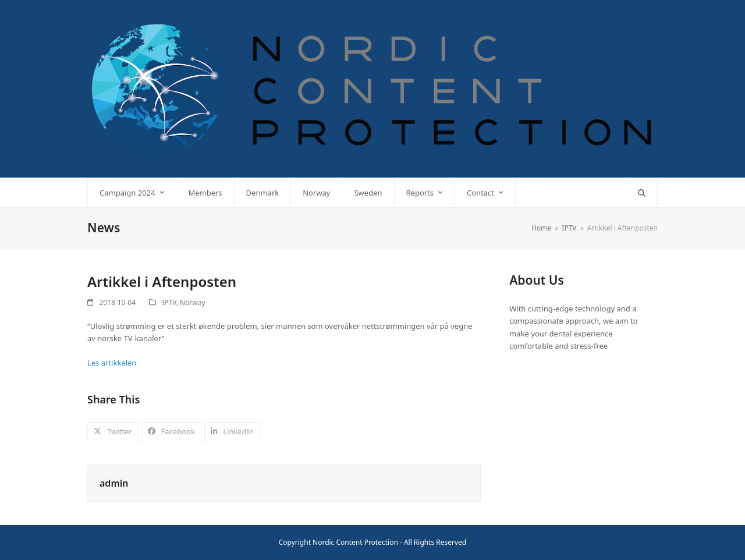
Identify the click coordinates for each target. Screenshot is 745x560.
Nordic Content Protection (355, 542)
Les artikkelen (112, 363)
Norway (193, 302)
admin (114, 483)
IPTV (169, 302)
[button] (642, 193)
